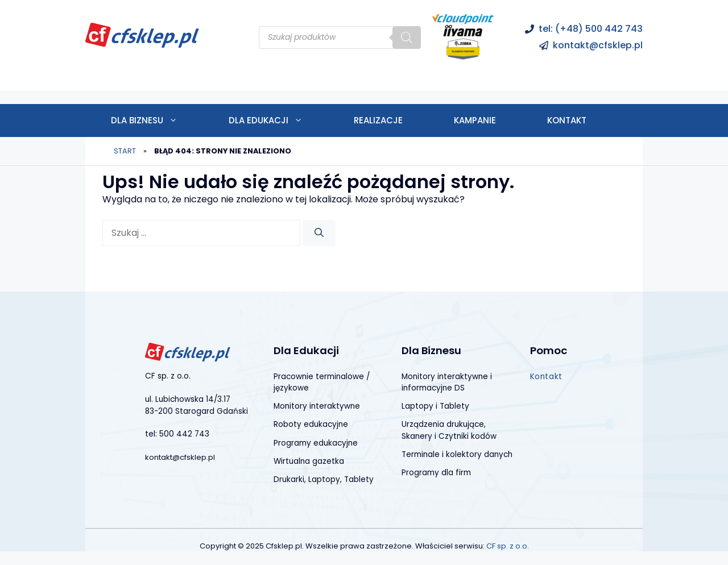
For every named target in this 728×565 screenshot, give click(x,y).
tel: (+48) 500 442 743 (591, 29)
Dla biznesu (157, 121)
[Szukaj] (407, 38)
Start (125, 151)
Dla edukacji (278, 121)
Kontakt (567, 120)
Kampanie (475, 120)
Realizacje (378, 120)
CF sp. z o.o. (508, 546)
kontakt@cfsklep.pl (598, 45)
